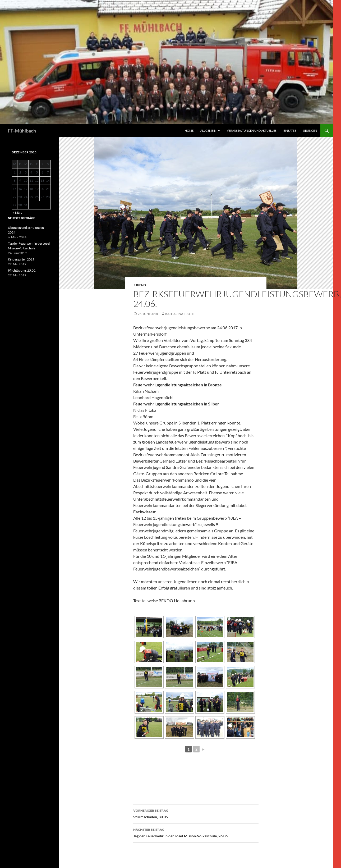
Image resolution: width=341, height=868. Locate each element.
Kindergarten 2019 (21, 259)
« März (18, 213)
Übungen (310, 131)
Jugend (140, 285)
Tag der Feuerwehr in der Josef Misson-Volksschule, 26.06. (196, 832)
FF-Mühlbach (22, 131)
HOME (189, 131)
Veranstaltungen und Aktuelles (252, 131)
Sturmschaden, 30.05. (196, 813)
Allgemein (208, 131)
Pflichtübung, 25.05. (22, 270)
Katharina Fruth (180, 314)
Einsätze (290, 131)
